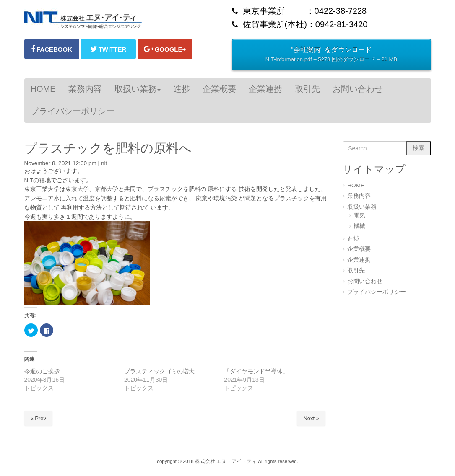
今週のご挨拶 (42, 371)
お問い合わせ (365, 281)
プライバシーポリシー (377, 292)
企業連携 (359, 260)
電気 (359, 216)
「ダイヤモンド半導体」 (256, 371)
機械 (359, 226)
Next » (311, 418)
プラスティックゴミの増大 (159, 371)
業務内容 (359, 196)
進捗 (353, 239)
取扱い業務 (362, 207)
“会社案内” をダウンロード (331, 55)
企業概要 (359, 249)
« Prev (39, 418)
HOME (356, 185)
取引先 (356, 270)
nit (104, 163)
